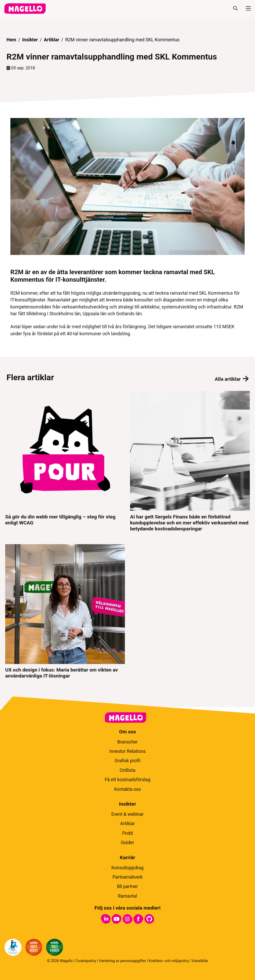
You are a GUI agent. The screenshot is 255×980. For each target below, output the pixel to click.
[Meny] (246, 9)
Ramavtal (127, 896)
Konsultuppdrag (128, 868)
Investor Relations (128, 751)
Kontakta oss (128, 789)
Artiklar (52, 40)
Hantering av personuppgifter (123, 961)
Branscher (127, 742)
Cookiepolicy (86, 961)
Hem (11, 40)
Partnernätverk (127, 877)
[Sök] (235, 9)
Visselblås (200, 961)
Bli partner (128, 886)
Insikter (30, 40)
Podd (128, 833)
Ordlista (128, 770)
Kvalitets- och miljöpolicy (169, 961)
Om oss (127, 732)
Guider (127, 843)
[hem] (25, 9)
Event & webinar (128, 814)
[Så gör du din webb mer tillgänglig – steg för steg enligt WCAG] (65, 461)
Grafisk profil (127, 761)
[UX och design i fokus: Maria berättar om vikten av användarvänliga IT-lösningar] (65, 611)
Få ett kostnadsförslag (128, 780)
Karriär (128, 857)
